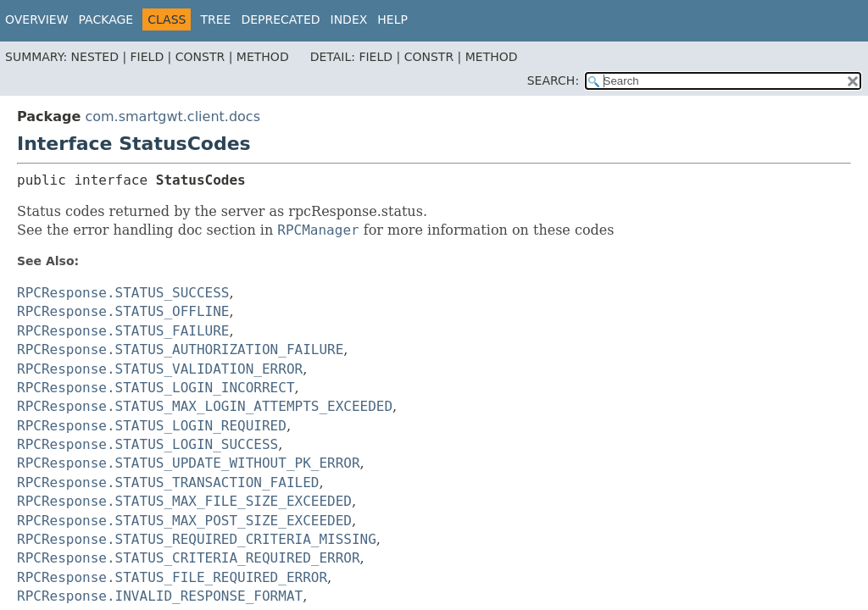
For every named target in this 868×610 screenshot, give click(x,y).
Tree (215, 19)
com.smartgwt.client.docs (172, 116)
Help (392, 19)
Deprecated (280, 19)
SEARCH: (553, 80)
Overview (37, 19)
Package (106, 19)
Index (349, 19)
